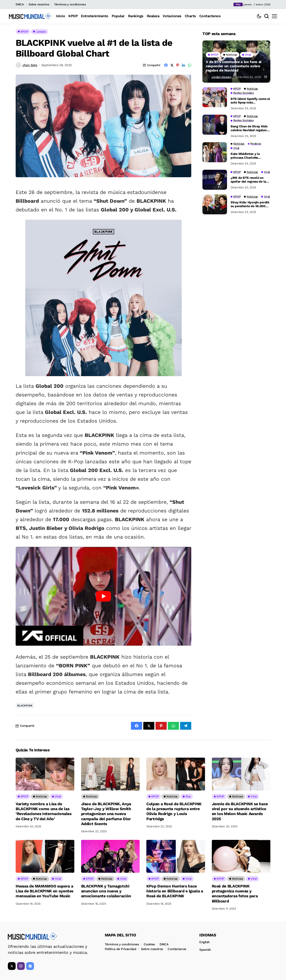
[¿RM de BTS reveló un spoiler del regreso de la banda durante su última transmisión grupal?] (215, 180)
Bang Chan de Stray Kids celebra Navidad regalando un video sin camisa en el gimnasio (250, 128)
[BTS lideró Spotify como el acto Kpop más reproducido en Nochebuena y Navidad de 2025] (215, 97)
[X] (12, 965)
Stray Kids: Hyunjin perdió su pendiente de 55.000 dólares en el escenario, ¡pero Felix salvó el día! (250, 204)
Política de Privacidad (121, 948)
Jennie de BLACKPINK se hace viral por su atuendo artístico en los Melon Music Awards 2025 (240, 811)
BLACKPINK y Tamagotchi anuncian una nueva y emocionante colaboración (106, 890)
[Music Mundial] (30, 16)
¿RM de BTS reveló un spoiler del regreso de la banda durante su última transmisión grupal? (249, 180)
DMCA (20, 4)
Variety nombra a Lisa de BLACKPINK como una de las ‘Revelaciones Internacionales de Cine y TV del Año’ (44, 811)
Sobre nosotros (39, 4)
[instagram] (21, 965)
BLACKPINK (25, 706)
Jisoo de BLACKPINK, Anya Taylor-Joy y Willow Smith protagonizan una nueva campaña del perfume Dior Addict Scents (106, 813)
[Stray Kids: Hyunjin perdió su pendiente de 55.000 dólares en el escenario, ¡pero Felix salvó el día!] (215, 204)
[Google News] (30, 965)
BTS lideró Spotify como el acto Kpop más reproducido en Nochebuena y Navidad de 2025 (250, 101)
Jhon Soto (30, 65)
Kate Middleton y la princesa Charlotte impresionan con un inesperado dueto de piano (250, 156)
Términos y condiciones (70, 4)
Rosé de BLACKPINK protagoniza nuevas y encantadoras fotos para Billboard (235, 893)
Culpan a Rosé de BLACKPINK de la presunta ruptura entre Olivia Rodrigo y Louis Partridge (174, 811)
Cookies (149, 943)
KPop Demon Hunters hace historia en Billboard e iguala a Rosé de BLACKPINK (175, 890)
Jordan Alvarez (221, 77)
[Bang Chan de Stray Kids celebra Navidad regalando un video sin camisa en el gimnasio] (215, 125)
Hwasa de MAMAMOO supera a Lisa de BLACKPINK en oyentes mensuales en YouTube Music (45, 890)
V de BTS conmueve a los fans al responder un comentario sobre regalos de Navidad (234, 66)
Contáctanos (177, 948)
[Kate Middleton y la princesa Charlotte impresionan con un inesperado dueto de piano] (215, 152)
